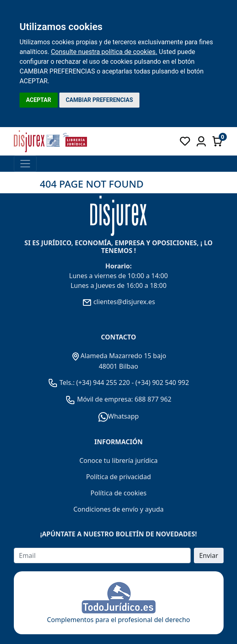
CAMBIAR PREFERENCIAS (99, 100)
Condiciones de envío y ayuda (118, 509)
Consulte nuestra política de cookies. (104, 52)
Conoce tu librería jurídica (118, 460)
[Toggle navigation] (25, 164)
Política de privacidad (119, 477)
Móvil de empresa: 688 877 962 (123, 399)
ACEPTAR (39, 100)
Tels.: (62, 383)
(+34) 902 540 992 (162, 383)
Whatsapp (119, 416)
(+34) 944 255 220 (103, 383)
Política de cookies (119, 493)
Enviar (209, 555)
